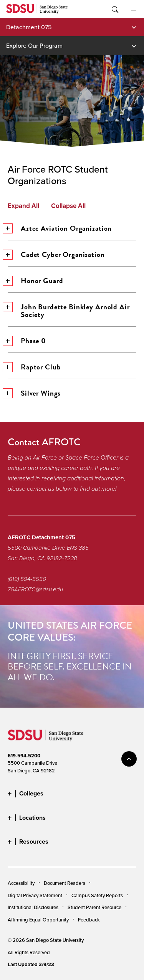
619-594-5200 (24, 756)
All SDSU (134, 9)
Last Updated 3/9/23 (31, 964)
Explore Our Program (34, 45)
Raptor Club (34, 367)
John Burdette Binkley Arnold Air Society (69, 311)
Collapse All (68, 206)
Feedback (89, 920)
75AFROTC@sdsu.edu (35, 589)
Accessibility (21, 883)
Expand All (23, 206)
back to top (129, 759)
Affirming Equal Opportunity (38, 920)
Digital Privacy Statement (35, 895)
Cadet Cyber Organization (56, 254)
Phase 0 (27, 341)
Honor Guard (35, 281)
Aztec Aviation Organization (60, 228)
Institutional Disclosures (33, 907)
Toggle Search (114, 9)
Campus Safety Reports (97, 895)
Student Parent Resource (94, 907)
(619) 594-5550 (27, 579)
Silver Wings (34, 393)
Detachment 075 (29, 27)
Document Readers (65, 883)
